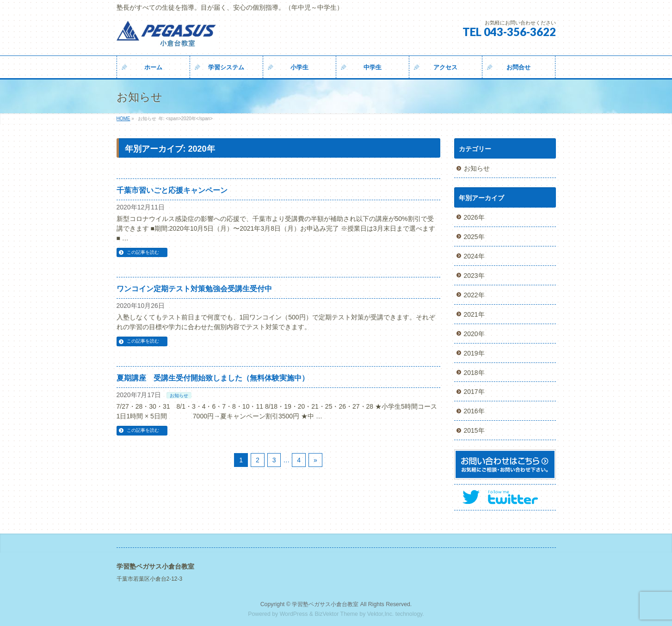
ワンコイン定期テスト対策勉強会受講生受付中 (194, 289)
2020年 (474, 334)
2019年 (474, 353)
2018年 (474, 373)
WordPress (294, 614)
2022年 (474, 295)
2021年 (474, 314)
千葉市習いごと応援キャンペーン (172, 190)
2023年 (474, 276)
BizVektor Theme (336, 614)
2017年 (474, 392)
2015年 (474, 430)
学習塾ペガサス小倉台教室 (325, 604)
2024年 (474, 256)
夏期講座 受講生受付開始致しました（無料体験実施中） (213, 378)
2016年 (474, 411)
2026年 (474, 217)
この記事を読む (143, 252)
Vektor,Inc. (381, 614)
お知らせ (179, 396)
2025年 (474, 237)
